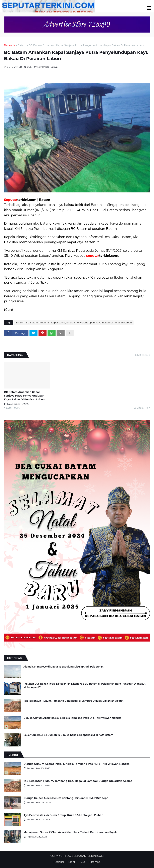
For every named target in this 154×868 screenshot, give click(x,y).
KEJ (82, 862)
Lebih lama (141, 408)
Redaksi (59, 862)
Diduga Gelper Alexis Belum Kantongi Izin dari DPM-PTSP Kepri (66, 798)
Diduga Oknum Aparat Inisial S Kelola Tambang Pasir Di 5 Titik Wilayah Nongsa (72, 718)
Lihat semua (143, 355)
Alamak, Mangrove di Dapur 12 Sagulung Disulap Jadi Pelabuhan (63, 667)
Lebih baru (13, 408)
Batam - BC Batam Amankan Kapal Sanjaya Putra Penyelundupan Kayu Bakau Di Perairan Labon (81, 45)
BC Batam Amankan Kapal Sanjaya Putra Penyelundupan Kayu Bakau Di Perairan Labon (24, 396)
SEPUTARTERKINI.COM (89, 856)
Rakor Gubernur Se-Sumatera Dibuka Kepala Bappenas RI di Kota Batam (68, 735)
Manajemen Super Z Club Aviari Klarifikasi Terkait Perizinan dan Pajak (70, 832)
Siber (72, 862)
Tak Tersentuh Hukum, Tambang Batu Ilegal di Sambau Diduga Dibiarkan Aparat (73, 701)
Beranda (10, 45)
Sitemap (95, 862)
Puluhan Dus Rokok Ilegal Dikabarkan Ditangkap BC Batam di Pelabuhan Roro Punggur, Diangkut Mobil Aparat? (85, 685)
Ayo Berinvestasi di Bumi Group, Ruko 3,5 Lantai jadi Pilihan (63, 815)
